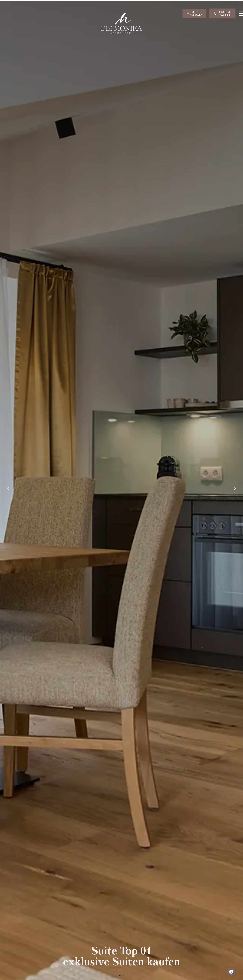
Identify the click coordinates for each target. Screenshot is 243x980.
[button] (11, 488)
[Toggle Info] (231, 972)
